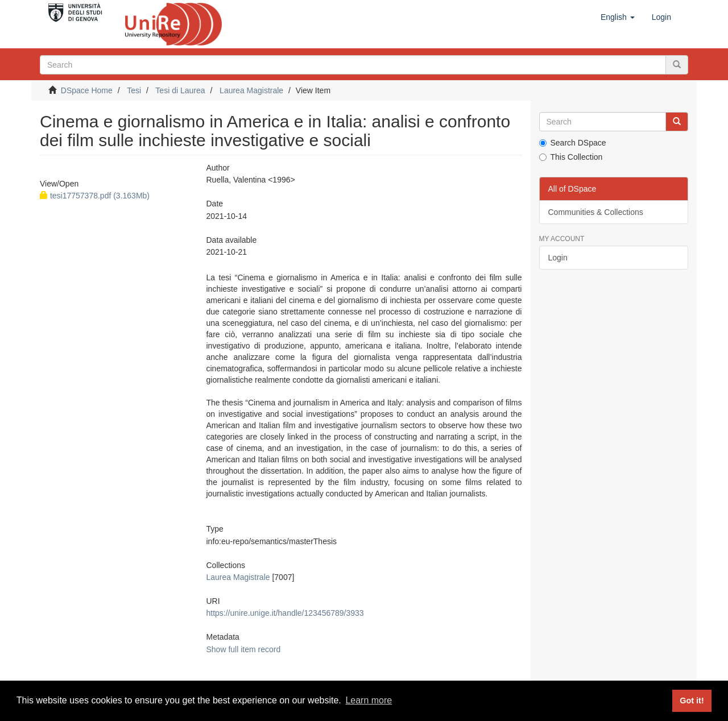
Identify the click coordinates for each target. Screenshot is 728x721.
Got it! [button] (692, 701)
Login (558, 258)
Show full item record (243, 649)
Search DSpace (573, 143)
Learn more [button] (369, 700)
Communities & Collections (596, 212)
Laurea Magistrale (251, 90)
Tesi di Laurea (180, 90)
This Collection (571, 157)
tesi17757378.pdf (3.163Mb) (95, 196)
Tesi (134, 90)
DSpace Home (87, 90)
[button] (618, 17)
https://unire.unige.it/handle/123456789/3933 (285, 613)
